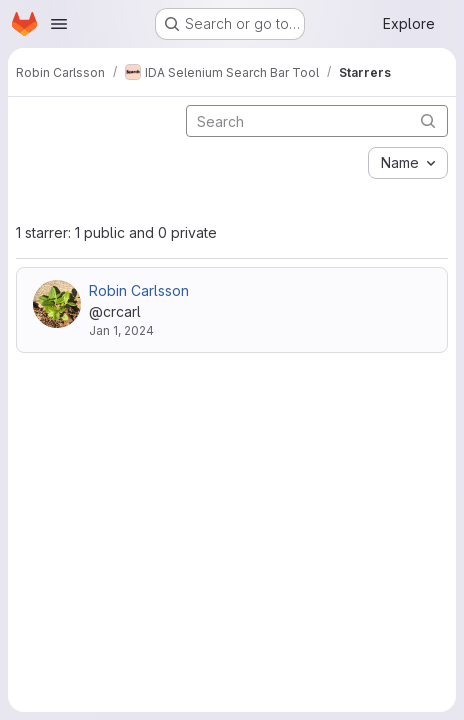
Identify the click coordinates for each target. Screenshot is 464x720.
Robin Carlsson (139, 290)
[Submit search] (428, 120)
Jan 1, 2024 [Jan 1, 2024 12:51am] (121, 330)
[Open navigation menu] (59, 24)
